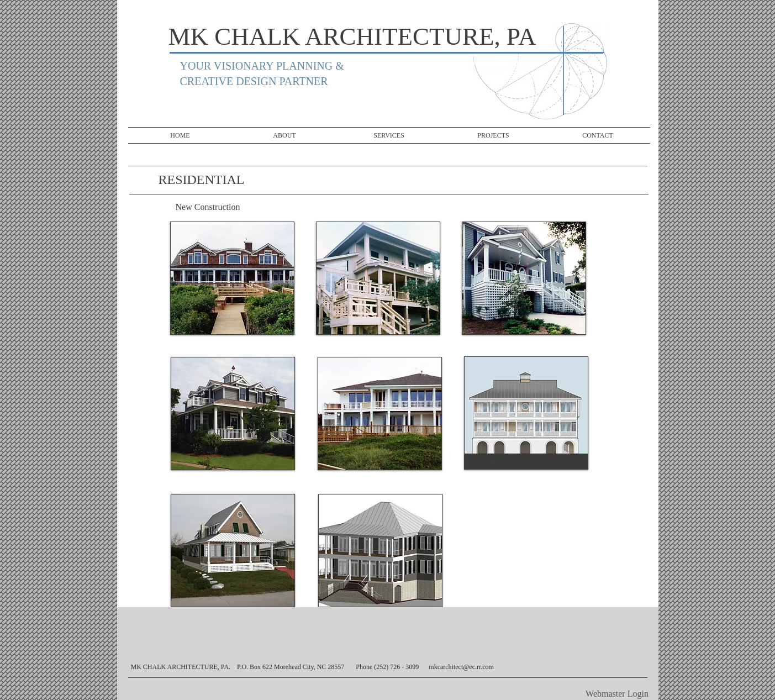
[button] (378, 278)
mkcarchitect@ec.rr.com (461, 667)
